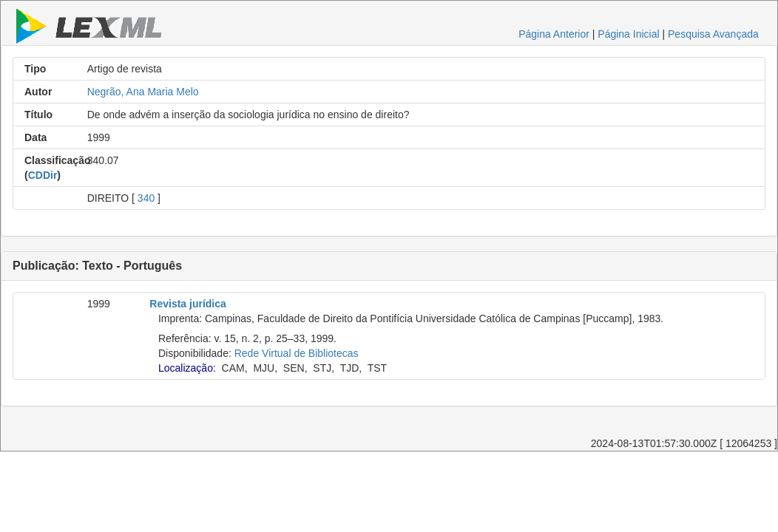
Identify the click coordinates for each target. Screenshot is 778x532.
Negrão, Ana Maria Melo (143, 92)
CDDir (43, 175)
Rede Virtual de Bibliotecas (297, 353)
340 (146, 198)
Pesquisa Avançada (713, 34)
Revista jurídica (188, 304)
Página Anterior (554, 34)
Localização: (187, 368)
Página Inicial (628, 34)
